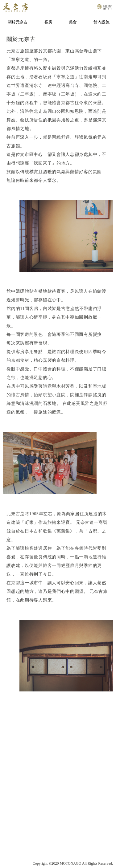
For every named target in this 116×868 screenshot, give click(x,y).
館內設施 (101, 22)
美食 (73, 22)
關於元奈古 (18, 22)
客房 (48, 22)
